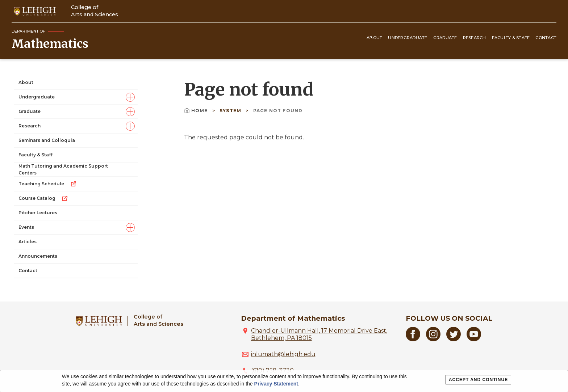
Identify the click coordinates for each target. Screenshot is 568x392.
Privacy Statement (276, 384)
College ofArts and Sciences (95, 11)
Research (475, 38)
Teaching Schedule (48, 184)
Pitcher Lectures (38, 213)
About (374, 38)
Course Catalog (43, 198)
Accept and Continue (478, 380)
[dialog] (284, 381)
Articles (28, 242)
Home (197, 111)
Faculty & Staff (511, 38)
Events (26, 227)
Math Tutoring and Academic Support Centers (63, 169)
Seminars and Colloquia (47, 140)
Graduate (445, 38)
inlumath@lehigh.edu (283, 354)
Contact (546, 38)
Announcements (38, 256)
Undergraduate (408, 38)
